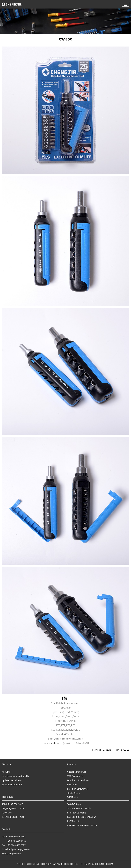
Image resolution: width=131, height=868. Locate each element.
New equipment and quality (15, 776)
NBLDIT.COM (108, 864)
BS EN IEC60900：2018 (13, 817)
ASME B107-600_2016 (12, 804)
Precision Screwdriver (78, 789)
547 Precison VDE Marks (79, 809)
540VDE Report (75, 804)
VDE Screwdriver (75, 776)
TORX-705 (7, 813)
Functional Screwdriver (78, 781)
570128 (107, 750)
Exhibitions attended (12, 785)
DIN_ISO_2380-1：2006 (13, 809)
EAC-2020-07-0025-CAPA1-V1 (82, 817)
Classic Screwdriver (77, 772)
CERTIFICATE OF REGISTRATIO (82, 826)
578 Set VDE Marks (77, 813)
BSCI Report (73, 821)
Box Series (72, 785)
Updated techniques (12, 781)
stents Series (73, 793)
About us (6, 772)
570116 (125, 750)
